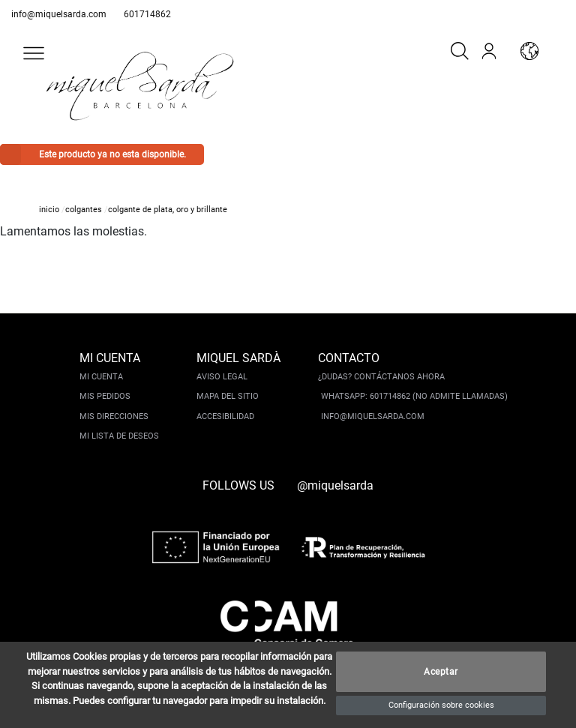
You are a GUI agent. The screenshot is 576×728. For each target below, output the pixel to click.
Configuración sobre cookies (441, 705)
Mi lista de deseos (119, 436)
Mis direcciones (114, 416)
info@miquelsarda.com (59, 14)
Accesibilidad (225, 416)
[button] (34, 53)
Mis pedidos (105, 396)
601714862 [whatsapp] (147, 14)
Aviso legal (222, 377)
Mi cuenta (101, 377)
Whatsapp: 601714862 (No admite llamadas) (414, 396)
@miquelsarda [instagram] (335, 485)
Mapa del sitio (228, 396)
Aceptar (441, 672)
